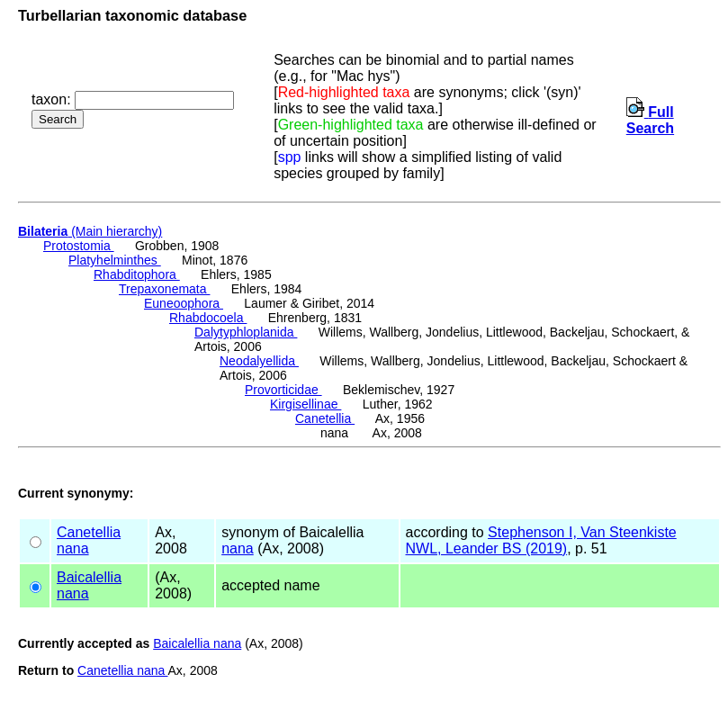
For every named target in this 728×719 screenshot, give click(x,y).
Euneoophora (184, 303)
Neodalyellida (259, 361)
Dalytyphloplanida (246, 332)
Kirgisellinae (306, 404)
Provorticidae (283, 390)
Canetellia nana (122, 670)
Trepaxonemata (164, 289)
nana (73, 548)
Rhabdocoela (208, 318)
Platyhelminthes (115, 260)
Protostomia (79, 246)
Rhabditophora (137, 274)
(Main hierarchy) (90, 231)
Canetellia (325, 418)
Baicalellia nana (197, 643)
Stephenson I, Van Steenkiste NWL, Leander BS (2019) (541, 540)
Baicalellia (89, 577)
